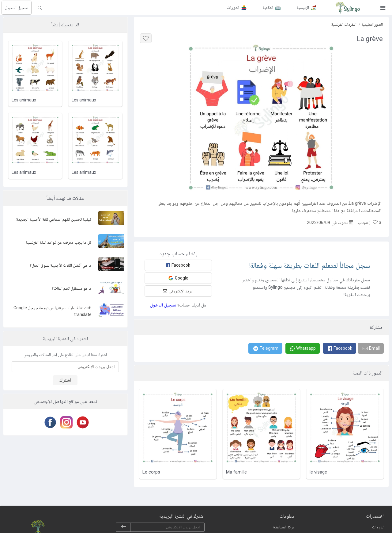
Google (178, 278)
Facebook (178, 265)
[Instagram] (65, 422)
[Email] (371, 348)
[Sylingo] (348, 8)
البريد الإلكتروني (178, 291)
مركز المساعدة (284, 527)
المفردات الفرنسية (344, 24)
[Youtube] (82, 422)
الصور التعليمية (372, 24)
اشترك (65, 380)
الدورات (378, 527)
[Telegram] (265, 348)
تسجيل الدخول (17, 8)
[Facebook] (339, 348)
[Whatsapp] (303, 348)
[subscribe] (123, 527)
